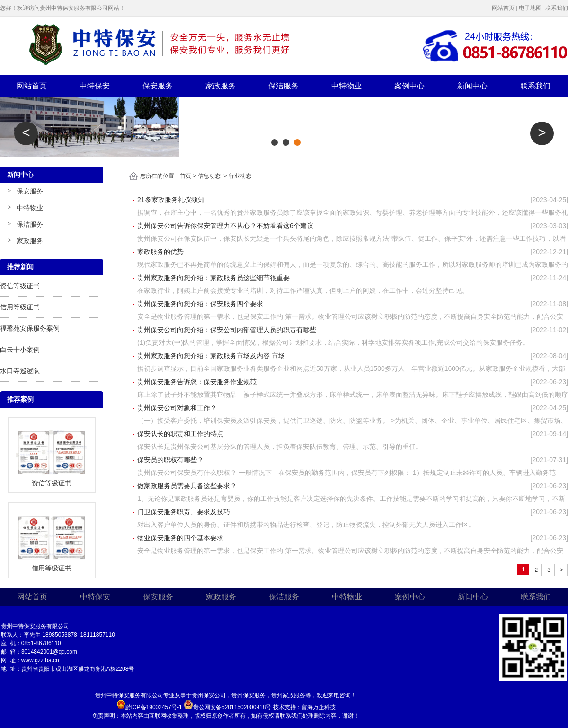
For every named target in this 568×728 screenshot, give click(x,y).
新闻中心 (472, 86)
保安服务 (158, 86)
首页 (186, 176)
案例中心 (409, 86)
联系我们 (557, 8)
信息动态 (209, 176)
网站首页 (503, 8)
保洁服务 (284, 86)
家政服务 (221, 86)
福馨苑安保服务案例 (30, 328)
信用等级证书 (20, 307)
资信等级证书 (20, 286)
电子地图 (530, 8)
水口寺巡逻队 (20, 371)
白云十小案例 (20, 350)
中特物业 (346, 86)
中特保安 (95, 86)
